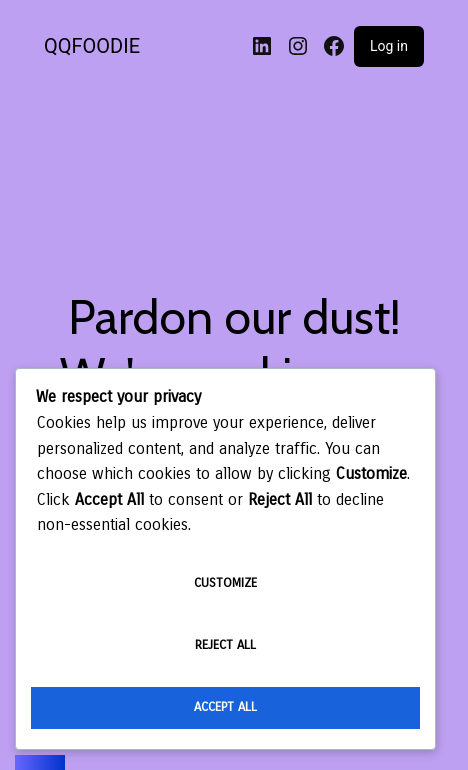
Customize (225, 583)
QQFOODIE (92, 46)
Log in (389, 46)
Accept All (225, 707)
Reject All (225, 645)
